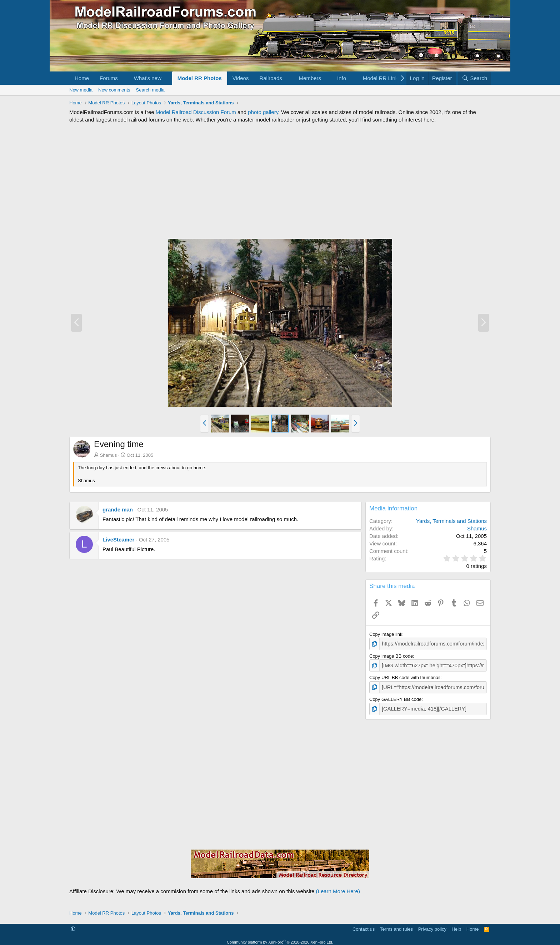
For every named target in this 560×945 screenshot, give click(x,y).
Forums (109, 78)
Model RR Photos (200, 78)
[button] (124, 78)
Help (457, 926)
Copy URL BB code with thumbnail (405, 676)
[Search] (474, 78)
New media (81, 90)
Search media (150, 90)
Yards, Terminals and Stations (451, 521)
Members (310, 78)
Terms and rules (396, 926)
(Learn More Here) (338, 888)
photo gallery (263, 112)
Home (82, 78)
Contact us (364, 926)
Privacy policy (432, 926)
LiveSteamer (118, 540)
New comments (114, 90)
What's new (148, 78)
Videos (241, 78)
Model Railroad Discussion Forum (196, 112)
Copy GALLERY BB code (395, 697)
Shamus (109, 455)
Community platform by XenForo (280, 939)
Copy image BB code (391, 655)
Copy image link (386, 634)
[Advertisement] (280, 181)
